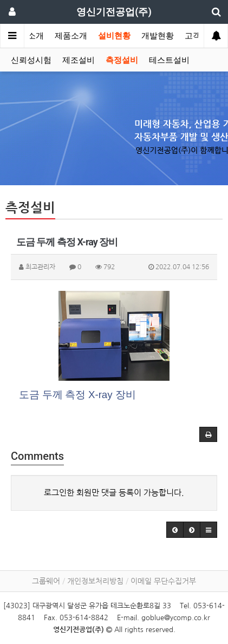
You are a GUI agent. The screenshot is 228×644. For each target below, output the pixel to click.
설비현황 (114, 36)
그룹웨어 (46, 581)
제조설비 (79, 60)
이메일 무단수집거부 (163, 581)
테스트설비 (169, 60)
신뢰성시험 (31, 60)
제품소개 (71, 36)
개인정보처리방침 (95, 581)
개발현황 (158, 36)
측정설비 (122, 60)
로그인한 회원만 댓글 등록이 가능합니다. (114, 493)
